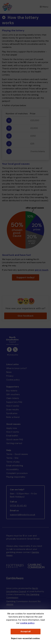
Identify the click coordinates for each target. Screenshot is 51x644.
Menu (44, 7)
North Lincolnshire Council (22, 590)
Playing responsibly (16, 477)
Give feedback (26, 316)
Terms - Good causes (17, 454)
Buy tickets (12, 391)
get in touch (42, 270)
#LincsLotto (13, 355)
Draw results (13, 409)
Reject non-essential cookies (26, 638)
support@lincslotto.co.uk (23, 515)
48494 (10, 604)
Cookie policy (13, 380)
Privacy (10, 376)
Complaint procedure (17, 473)
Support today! (26, 277)
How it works (13, 406)
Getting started (14, 443)
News (9, 372)
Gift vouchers (13, 394)
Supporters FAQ (14, 402)
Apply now (12, 428)
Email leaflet (12, 436)
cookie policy (27, 623)
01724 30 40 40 (18, 506)
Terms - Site (12, 458)
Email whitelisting (15, 466)
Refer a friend (13, 417)
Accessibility (13, 469)
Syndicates (12, 413)
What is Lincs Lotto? (17, 368)
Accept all (26, 631)
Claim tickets (13, 398)
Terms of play (13, 462)
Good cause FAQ (15, 439)
